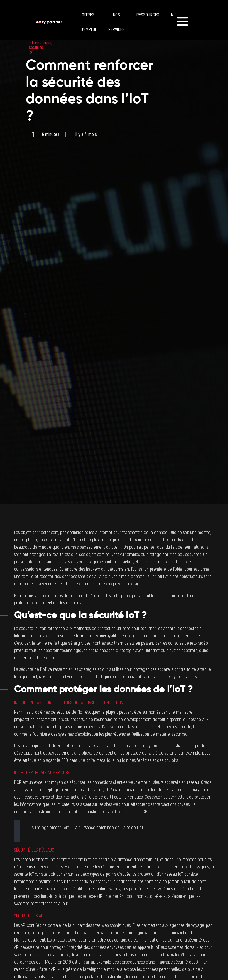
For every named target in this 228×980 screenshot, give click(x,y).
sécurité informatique (40, 41)
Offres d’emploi (88, 22)
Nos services (116, 22)
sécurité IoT (36, 50)
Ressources (148, 15)
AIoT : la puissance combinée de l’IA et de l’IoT (104, 828)
